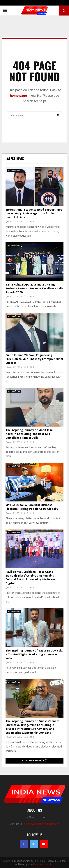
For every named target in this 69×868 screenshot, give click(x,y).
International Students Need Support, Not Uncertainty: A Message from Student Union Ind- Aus (34, 214)
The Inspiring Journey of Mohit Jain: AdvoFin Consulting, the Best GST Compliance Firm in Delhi (29, 434)
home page (18, 96)
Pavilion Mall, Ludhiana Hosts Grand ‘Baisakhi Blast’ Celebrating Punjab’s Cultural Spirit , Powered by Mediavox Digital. (30, 578)
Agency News (14, 171)
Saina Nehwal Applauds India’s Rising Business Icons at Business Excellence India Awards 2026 (34, 289)
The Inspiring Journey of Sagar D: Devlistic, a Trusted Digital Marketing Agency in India (34, 655)
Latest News (15, 159)
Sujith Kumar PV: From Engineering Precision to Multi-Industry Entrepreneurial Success (34, 359)
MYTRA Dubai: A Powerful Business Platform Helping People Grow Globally (32, 507)
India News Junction (44, 864)
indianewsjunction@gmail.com (41, 824)
